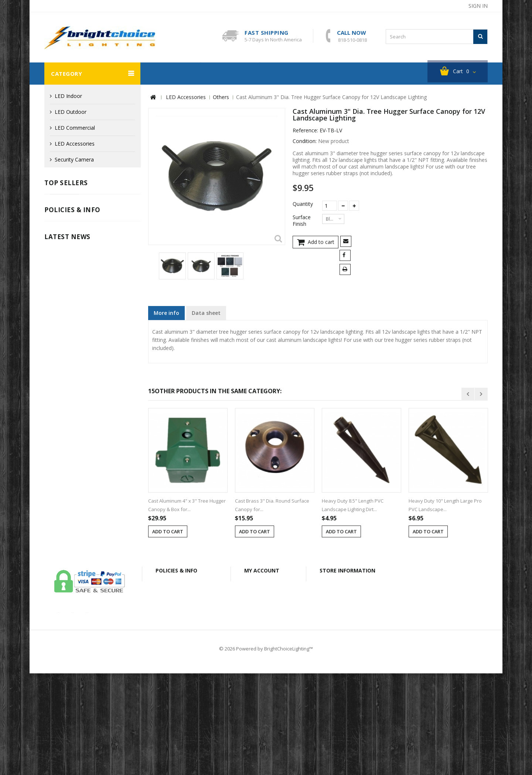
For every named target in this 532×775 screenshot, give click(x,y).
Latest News (67, 444)
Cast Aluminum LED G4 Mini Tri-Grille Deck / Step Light (107, 211)
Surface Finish (302, 221)
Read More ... (59, 584)
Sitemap (434, 741)
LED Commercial (75, 128)
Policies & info (72, 355)
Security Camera (170, 74)
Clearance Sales (230, 74)
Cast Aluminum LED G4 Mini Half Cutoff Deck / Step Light (107, 254)
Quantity (303, 204)
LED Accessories (75, 144)
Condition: (305, 142)
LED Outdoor (71, 112)
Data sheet (206, 313)
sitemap (450, 6)
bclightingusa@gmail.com (357, 696)
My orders (261, 660)
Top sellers (66, 183)
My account (262, 644)
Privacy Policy (66, 397)
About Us (234, 741)
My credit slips (266, 670)
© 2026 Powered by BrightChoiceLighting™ (266, 750)
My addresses (266, 681)
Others (221, 97)
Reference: (305, 131)
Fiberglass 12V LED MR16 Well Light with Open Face (108, 297)
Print (346, 270)
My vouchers (264, 702)
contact (419, 6)
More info (166, 313)
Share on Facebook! (346, 256)
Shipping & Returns (73, 386)
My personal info (269, 692)
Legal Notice (65, 375)
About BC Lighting (293, 74)
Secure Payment (69, 409)
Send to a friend (347, 242)
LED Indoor (68, 96)
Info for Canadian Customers (85, 420)
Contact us (116, 741)
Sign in (478, 6)
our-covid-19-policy (77, 561)
